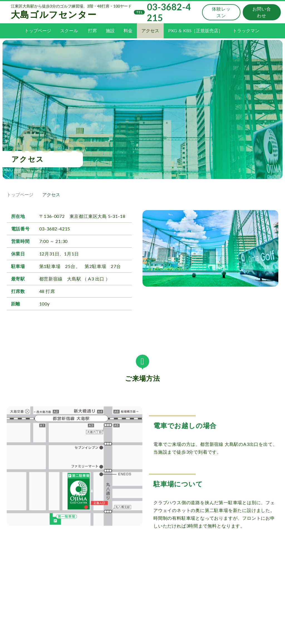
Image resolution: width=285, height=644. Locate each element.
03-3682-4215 (158, 14)
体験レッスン (220, 14)
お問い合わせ (261, 14)
